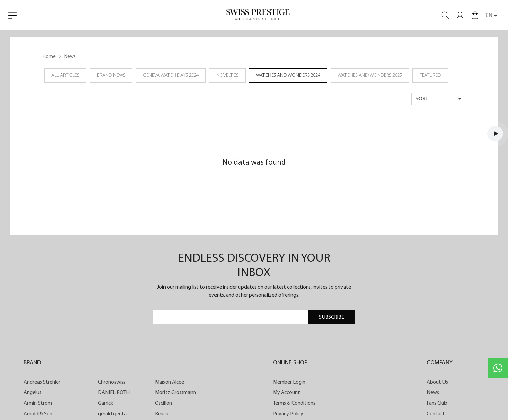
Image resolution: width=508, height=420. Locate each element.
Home (49, 57)
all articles (65, 75)
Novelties (227, 75)
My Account (286, 393)
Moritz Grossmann (175, 393)
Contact (436, 414)
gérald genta (112, 414)
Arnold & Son (38, 414)
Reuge (162, 414)
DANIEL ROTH (114, 393)
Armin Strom (38, 403)
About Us (437, 382)
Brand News (111, 75)
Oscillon (163, 403)
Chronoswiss (112, 382)
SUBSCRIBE (332, 317)
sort (422, 99)
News (433, 393)
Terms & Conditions (294, 403)
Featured (430, 75)
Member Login (289, 382)
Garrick (106, 403)
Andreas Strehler (42, 382)
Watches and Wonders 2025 (370, 75)
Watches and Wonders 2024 (288, 75)
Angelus (32, 393)
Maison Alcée (170, 382)
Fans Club (437, 403)
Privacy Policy (288, 414)
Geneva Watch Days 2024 (171, 75)
